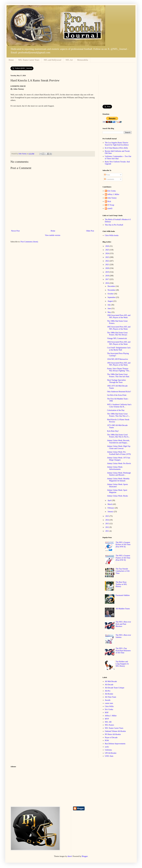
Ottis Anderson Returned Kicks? (119, 392)
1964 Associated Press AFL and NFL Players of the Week (119, 343)
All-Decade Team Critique (115, 688)
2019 (108, 272)
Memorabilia (83, 60)
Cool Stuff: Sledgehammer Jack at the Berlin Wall (119, 349)
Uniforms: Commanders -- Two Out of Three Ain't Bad (118, 157)
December (112, 286)
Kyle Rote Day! (113, 431)
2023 (108, 257)
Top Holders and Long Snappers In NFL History (122, 664)
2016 (108, 283)
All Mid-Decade (111, 681)
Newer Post (15, 231)
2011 (107, 531)
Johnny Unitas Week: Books (117, 496)
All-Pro (108, 691)
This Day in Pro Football (114, 225)
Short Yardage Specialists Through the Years (116, 381)
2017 (108, 279)
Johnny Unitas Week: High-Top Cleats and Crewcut (119, 447)
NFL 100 (108, 722)
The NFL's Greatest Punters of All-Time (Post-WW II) (123, 558)
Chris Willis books (112, 235)
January (111, 512)
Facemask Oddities (123, 595)
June (109, 308)
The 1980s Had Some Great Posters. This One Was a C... (119, 415)
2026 (108, 246)
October (111, 294)
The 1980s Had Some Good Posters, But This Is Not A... (118, 436)
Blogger (85, 856)
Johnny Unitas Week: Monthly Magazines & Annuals (118, 480)
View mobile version (53, 235)
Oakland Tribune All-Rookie (115, 731)
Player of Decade (111, 738)
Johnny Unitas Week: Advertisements (115, 468)
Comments (109, 179)
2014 (108, 520)
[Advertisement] (117, 88)
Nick (109, 201)
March (110, 504)
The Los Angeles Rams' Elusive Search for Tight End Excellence (117, 144)
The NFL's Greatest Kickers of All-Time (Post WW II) (123, 545)
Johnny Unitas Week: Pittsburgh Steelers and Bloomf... (119, 474)
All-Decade (109, 685)
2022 (108, 261)
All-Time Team (111, 697)
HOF (107, 713)
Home (11, 60)
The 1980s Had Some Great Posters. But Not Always (117, 334)
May (109, 312)
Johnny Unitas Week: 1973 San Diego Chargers (119, 459)
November (112, 290)
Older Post (90, 231)
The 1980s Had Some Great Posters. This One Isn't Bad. (118, 375)
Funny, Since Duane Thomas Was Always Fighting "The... (119, 370)
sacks (107, 747)
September (112, 297)
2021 (108, 265)
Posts (107, 175)
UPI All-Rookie (111, 753)
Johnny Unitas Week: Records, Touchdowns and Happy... (118, 442)
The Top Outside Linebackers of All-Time (123, 571)
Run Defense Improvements (115, 744)
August (110, 301)
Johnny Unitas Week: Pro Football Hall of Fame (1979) (119, 453)
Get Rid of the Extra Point (117, 395)
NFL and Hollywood (53, 60)
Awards (108, 700)
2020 (108, 268)
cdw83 (110, 209)
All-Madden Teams (123, 609)
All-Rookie (109, 694)
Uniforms (108, 750)
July (109, 305)
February (111, 508)
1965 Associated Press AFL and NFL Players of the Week (119, 328)
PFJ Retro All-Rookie (113, 734)
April (110, 500)
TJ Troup (111, 205)
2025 (108, 250)
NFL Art (69, 60)
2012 (108, 527)
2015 (108, 516)
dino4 (70, 856)
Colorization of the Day (116, 410)
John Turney (112, 198)
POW (107, 741)
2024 (108, 253)
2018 (108, 276)
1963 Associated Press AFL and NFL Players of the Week (119, 364)
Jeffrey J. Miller (113, 194)
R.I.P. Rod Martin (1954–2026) (116, 148)
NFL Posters (109, 725)
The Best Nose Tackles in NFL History (121, 584)
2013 (108, 524)
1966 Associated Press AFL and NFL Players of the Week (119, 316)
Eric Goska (112, 191)
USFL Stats (109, 756)
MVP (107, 719)
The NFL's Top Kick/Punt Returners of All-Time (123, 651)
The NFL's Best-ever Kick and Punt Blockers (123, 624)
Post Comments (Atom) (29, 242)
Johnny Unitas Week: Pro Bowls (119, 463)
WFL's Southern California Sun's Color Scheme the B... (119, 406)
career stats (109, 703)
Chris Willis (109, 706)
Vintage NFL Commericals (117, 338)
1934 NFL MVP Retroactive (118, 359)
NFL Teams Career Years (29, 60)
